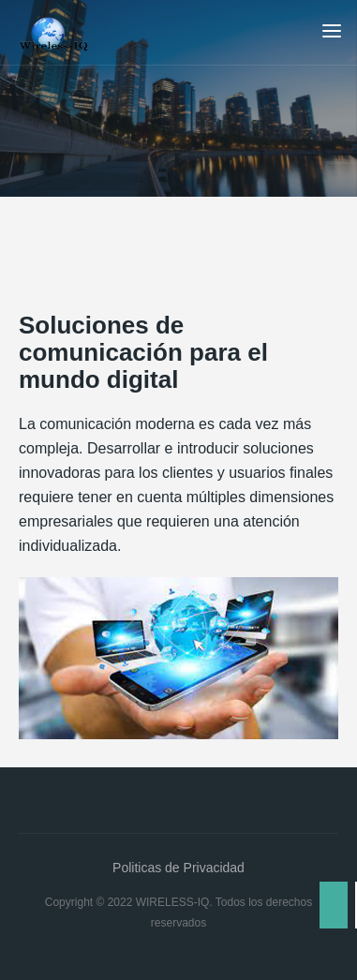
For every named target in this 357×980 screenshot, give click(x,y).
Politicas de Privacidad (178, 868)
